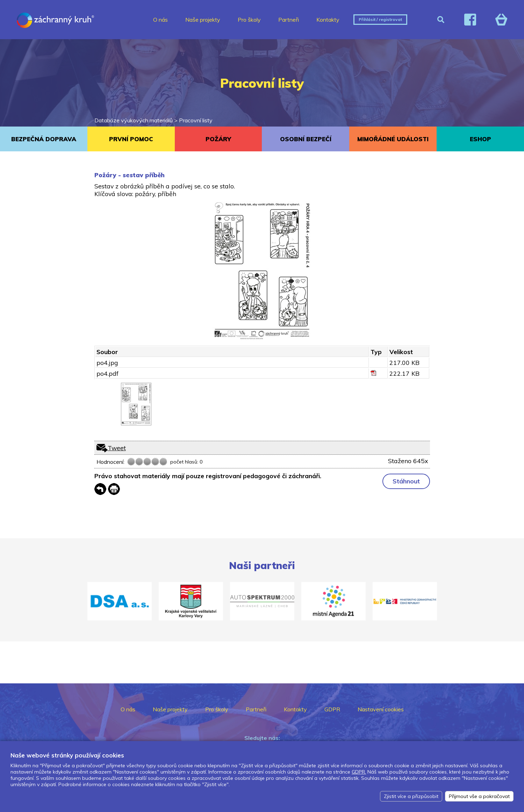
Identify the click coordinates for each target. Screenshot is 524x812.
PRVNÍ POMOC (131, 139)
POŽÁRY (218, 139)
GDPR (332, 709)
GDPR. (359, 772)
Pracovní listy (196, 120)
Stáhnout (406, 481)
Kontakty (328, 20)
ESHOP (480, 139)
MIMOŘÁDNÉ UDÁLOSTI (393, 139)
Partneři (289, 20)
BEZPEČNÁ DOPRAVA (44, 139)
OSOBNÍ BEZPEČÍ (306, 139)
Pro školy (249, 20)
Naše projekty (203, 20)
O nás (160, 20)
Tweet (117, 448)
